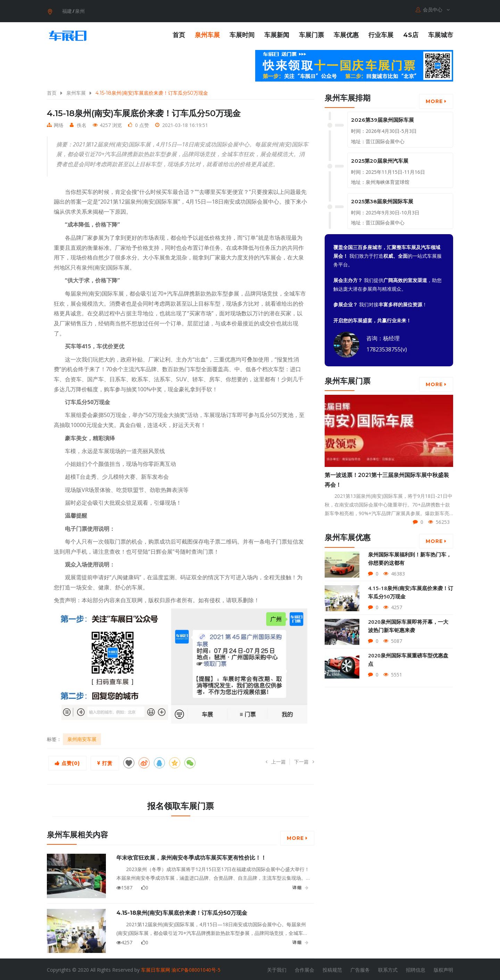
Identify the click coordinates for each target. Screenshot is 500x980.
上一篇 (276, 760)
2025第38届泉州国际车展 (382, 200)
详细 (301, 887)
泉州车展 (207, 34)
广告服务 (360, 968)
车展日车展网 (156, 968)
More (297, 837)
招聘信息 (416, 968)
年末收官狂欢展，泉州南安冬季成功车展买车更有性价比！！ (191, 856)
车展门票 (311, 34)
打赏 (105, 762)
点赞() (67, 762)
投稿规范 (332, 968)
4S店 (411, 34)
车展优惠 (346, 34)
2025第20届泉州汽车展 (380, 159)
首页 (179, 34)
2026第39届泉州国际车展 (382, 119)
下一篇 (304, 760)
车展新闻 (277, 34)
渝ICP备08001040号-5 (196, 968)
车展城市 (441, 34)
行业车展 (381, 34)
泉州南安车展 (82, 738)
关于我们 (277, 968)
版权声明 (443, 968)
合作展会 (305, 968)
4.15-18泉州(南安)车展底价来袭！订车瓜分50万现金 (182, 911)
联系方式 (388, 968)
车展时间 (242, 34)
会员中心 (433, 10)
